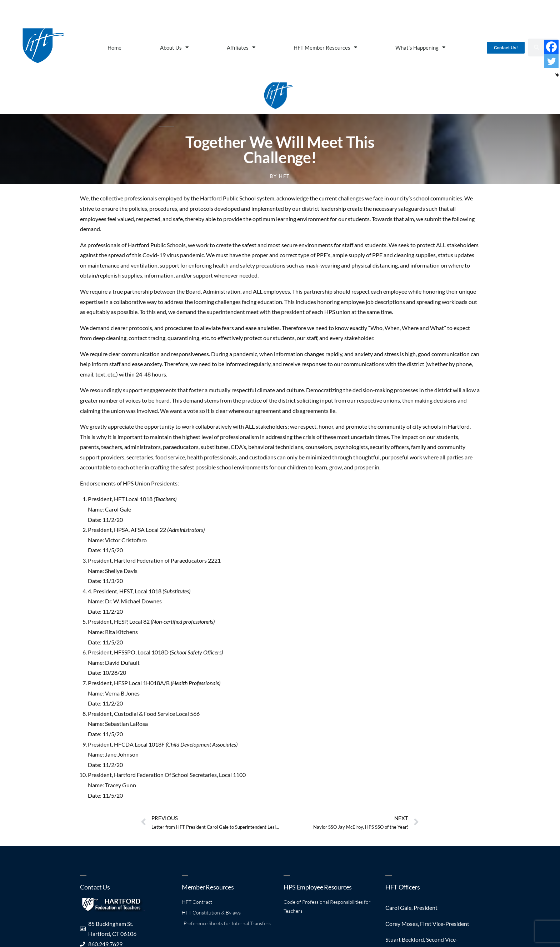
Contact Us (95, 887)
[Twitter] (551, 61)
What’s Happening (420, 47)
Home (114, 48)
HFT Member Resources (325, 47)
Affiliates (241, 47)
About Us (174, 47)
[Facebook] (551, 47)
